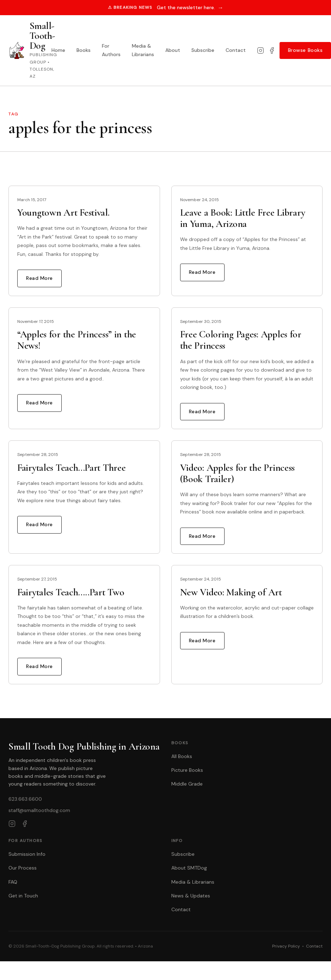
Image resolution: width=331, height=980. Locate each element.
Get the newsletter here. (190, 8)
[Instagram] (260, 50)
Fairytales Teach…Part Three (71, 468)
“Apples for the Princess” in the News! (77, 340)
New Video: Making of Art (231, 592)
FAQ (13, 882)
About (173, 50)
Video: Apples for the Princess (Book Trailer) (238, 473)
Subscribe (203, 50)
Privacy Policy (286, 946)
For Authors (111, 50)
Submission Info (27, 854)
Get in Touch (23, 896)
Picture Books (187, 770)
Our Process (23, 868)
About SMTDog (189, 868)
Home (58, 50)
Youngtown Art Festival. (63, 212)
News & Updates (191, 896)
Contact (236, 50)
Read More (39, 278)
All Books (182, 756)
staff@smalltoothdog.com (39, 810)
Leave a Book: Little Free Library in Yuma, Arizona (243, 218)
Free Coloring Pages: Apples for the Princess (241, 340)
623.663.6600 (25, 799)
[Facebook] (272, 50)
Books (84, 50)
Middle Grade (187, 784)
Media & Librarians (143, 50)
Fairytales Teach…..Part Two (71, 592)
